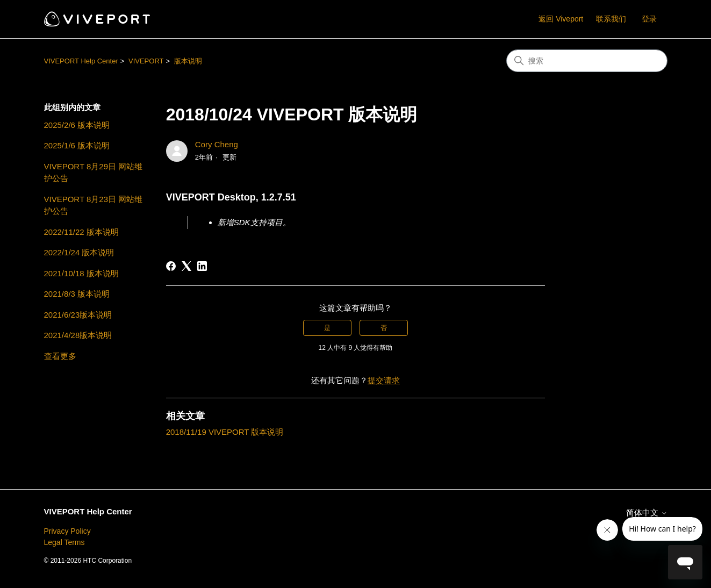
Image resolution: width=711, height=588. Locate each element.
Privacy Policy (67, 531)
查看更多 (60, 356)
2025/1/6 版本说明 (77, 145)
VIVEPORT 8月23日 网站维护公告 (94, 205)
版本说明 (188, 61)
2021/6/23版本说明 (78, 315)
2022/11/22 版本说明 (81, 232)
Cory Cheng (217, 144)
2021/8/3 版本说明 (77, 294)
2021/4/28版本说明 (78, 335)
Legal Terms (64, 542)
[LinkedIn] (202, 266)
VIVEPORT (146, 61)
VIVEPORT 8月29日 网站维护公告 (94, 173)
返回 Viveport (561, 19)
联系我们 (611, 19)
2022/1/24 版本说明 (79, 252)
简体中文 (647, 512)
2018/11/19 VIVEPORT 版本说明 (225, 432)
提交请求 (384, 380)
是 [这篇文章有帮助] (327, 328)
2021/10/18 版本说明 (81, 273)
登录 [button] (649, 19)
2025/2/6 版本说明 (77, 125)
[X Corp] (186, 266)
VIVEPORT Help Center (81, 61)
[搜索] (587, 61)
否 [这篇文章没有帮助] (384, 328)
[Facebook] (171, 266)
